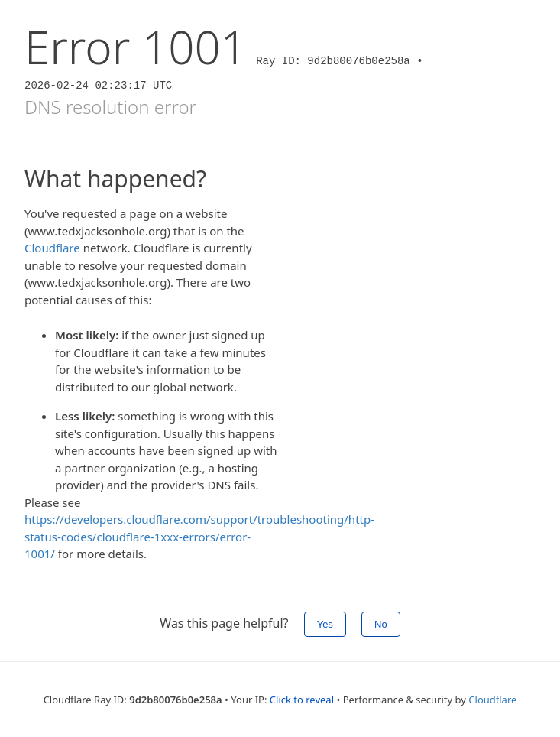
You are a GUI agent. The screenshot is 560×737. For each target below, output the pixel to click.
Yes (325, 624)
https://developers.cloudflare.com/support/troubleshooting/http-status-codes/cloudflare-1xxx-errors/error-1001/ (199, 536)
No (381, 624)
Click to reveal (302, 700)
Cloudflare (52, 248)
